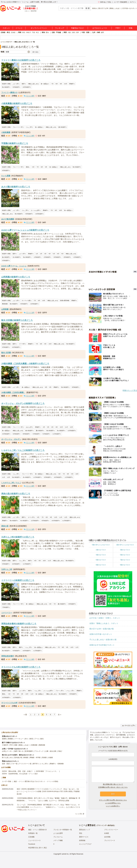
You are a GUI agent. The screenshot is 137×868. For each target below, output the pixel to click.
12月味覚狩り (72, 431)
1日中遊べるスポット (130, 8)
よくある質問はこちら (113, 803)
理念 (81, 833)
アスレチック (39, 751)
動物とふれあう (115, 8)
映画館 (26, 758)
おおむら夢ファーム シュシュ (14, 266)
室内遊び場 (18, 758)
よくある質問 (58, 833)
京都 (73, 32)
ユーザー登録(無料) (121, 2)
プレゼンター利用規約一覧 (63, 830)
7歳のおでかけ (125, 560)
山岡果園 (5, 309)
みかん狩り (30, 427)
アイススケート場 (25, 764)
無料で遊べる (19, 751)
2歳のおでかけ (101, 550)
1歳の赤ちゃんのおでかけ (125, 545)
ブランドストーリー (111, 830)
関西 (65, 32)
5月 (54, 254)
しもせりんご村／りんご (11, 483)
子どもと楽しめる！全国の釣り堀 (103, 640)
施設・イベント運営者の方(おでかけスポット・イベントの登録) (36, 781)
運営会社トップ (85, 830)
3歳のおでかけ (125, 550)
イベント (19, 28)
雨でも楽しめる (7, 758)
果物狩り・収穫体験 (57, 764)
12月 (71, 427)
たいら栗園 (6, 176)
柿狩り (30, 561)
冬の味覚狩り (17, 257)
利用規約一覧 (33, 833)
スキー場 (14, 764)
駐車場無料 (29, 751)
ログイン (133, 2)
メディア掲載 (58, 840)
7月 (52, 84)
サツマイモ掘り (27, 300)
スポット (6, 28)
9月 (61, 84)
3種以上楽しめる (33, 84)
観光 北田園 (6, 353)
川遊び (60, 751)
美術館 (44, 758)
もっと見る (79, 814)
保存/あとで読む (105, 2)
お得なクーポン (7, 751)
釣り (27, 739)
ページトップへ (129, 726)
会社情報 (107, 837)
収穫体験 (34, 745)
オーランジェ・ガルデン (11, 439)
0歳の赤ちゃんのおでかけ (101, 545)
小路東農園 (6, 132)
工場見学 (5, 745)
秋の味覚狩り (6, 87)
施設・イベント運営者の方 (38, 830)
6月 (33, 167)
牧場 (31, 739)
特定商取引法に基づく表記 (38, 848)
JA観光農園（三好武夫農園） (13, 392)
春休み (95, 8)
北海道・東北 (5, 32)
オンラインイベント (39, 28)
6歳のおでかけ (101, 560)
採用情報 (82, 840)
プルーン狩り (60, 691)
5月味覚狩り (6, 260)
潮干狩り (36, 764)
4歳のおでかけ (101, 555)
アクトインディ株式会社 (106, 825)
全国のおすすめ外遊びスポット (102, 645)
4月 (50, 254)
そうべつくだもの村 (9, 703)
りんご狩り (30, 127)
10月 (66, 84)
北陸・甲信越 (56, 32)
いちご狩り (44, 764)
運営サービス (84, 837)
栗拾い (28, 167)
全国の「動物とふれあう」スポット (104, 623)
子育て (118, 28)
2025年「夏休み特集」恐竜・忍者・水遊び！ (18, 771)
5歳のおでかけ (125, 555)
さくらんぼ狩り (36, 210)
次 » (60, 715)
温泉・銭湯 (6, 764)
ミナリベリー (7, 613)
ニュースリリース (34, 840)
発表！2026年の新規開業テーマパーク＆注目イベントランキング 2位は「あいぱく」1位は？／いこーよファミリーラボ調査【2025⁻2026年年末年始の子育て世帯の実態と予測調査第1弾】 (48, 791)
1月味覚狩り (38, 257)
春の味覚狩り (6, 257)
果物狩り (72, 84)
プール (37, 739)
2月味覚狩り (48, 257)
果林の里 (5, 526)
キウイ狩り (32, 517)
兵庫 (77, 32)
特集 (131, 28)
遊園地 (4, 739)
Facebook (32, 844)
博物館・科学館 (35, 758)
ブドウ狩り (22, 344)
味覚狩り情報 (6, 84)
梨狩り (15, 254)
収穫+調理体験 (65, 300)
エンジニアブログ (85, 844)
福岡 (102, 32)
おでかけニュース (100, 28)
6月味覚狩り (17, 434)
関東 (20, 32)
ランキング (60, 28)
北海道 (13, 32)
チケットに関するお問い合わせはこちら (113, 800)
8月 (57, 84)
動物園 (10, 739)
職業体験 (42, 745)
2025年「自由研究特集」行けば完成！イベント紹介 (20, 774)
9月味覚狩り (17, 87)
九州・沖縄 (96, 32)
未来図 (107, 833)
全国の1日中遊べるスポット (101, 634)
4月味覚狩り (77, 257)
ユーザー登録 (7, 781)
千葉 (33, 32)
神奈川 (29, 32)
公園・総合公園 (51, 751)
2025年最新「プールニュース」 (47, 771)
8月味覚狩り (27, 434)
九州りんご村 (7, 569)
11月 (66, 427)
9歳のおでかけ (125, 565)
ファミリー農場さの (9, 92)
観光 (42, 739)
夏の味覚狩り (63, 127)
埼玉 (37, 32)
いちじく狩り (70, 691)
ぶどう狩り (16, 84)
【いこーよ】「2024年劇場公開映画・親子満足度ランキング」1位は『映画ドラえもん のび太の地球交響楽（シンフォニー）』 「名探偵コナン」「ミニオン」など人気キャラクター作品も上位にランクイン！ (48, 807)
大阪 (69, 32)
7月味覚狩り (6, 607)
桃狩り (24, 84)
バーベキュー (19, 739)
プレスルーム (58, 837)
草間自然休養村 (8, 656)
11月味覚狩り (57, 434)
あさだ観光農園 (8, 219)
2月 (41, 254)
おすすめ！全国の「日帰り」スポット (105, 618)
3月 (45, 254)
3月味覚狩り (67, 257)
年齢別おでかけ (77, 28)
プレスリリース (110, 840)
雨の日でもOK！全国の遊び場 (101, 629)
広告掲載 (31, 837)
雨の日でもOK (103, 8)
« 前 (25, 715)
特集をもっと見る (130, 390)
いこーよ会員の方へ (113, 806)
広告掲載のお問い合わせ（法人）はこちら (113, 787)
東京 (24, 32)
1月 (37, 254)
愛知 (47, 32)
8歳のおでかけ (101, 565)
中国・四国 (85, 32)
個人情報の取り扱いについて (113, 784)
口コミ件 (29, 96)
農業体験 (5, 304)
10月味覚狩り (27, 87)
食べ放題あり (45, 84)
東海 (43, 32)
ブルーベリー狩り (18, 127)
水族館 (51, 758)
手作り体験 (14, 745)
